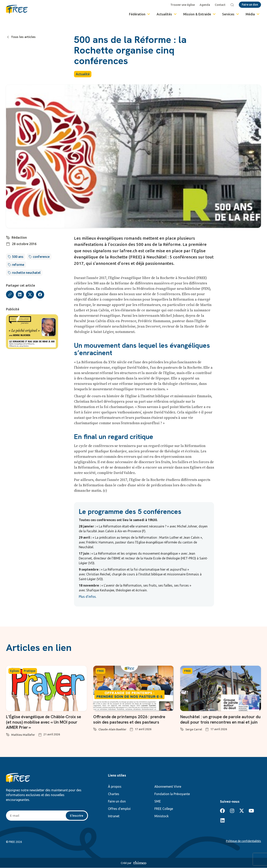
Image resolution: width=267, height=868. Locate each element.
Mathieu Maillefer (23, 735)
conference (41, 257)
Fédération (140, 14)
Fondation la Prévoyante (172, 794)
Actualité (83, 74)
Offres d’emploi (119, 809)
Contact (220, 5)
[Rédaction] (8, 237)
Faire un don (117, 801)
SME (158, 801)
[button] (20, 295)
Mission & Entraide (200, 14)
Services (231, 14)
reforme (18, 265)
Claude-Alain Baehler (112, 729)
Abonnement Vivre (168, 787)
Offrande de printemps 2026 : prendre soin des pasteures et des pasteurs (131, 719)
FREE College (164, 809)
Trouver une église (183, 5)
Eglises (14, 671)
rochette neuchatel (26, 273)
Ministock (161, 816)
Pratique (30, 671)
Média (253, 14)
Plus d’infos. (88, 597)
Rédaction (19, 237)
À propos (115, 787)
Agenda (205, 5)
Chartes (114, 794)
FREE (100, 671)
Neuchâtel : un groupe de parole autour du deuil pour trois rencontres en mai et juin (220, 722)
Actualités (167, 14)
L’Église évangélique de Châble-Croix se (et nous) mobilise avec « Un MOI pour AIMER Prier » (46, 722)
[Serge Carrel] (182, 734)
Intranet (114, 816)
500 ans (18, 257)
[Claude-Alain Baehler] (95, 729)
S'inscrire (76, 816)
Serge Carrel (194, 735)
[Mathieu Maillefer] (8, 734)
